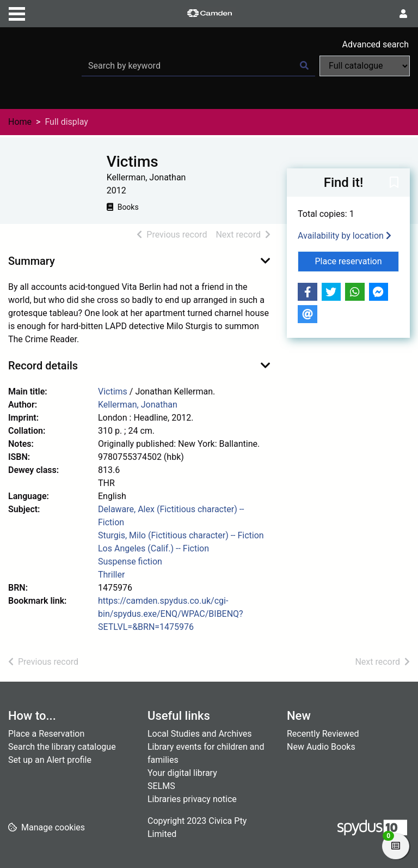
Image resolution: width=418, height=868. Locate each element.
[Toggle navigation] (17, 13)
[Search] (304, 66)
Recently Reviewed (323, 734)
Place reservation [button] (357, 260)
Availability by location (345, 236)
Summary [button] (32, 261)
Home (20, 122)
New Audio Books (321, 747)
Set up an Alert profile (50, 760)
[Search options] (365, 66)
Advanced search (376, 44)
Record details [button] (43, 366)
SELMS (161, 786)
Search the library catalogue (62, 747)
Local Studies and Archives (200, 734)
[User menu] (403, 14)
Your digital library (182, 773)
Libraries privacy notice (192, 799)
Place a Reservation (46, 734)
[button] (394, 183)
